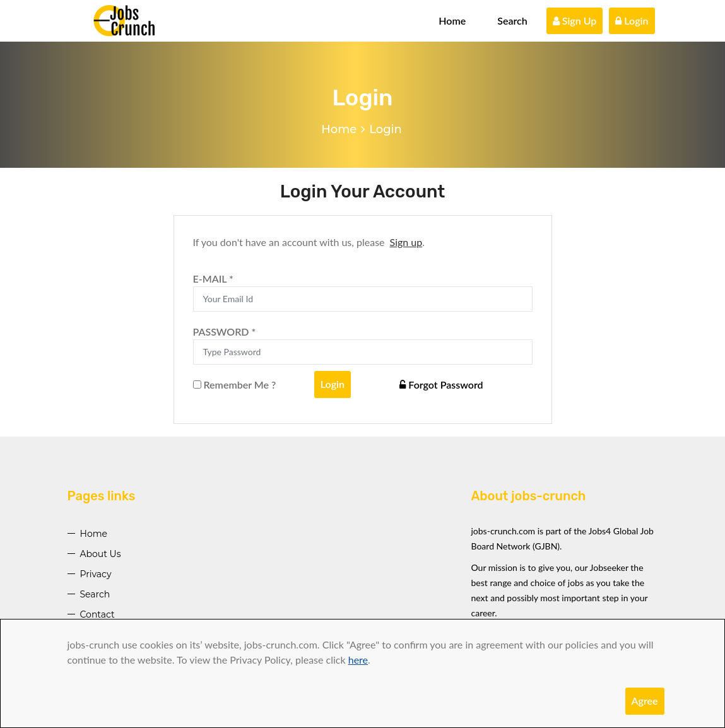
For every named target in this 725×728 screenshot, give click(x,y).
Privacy (96, 574)
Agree (645, 701)
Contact (97, 614)
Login (632, 21)
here (358, 660)
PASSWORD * (225, 332)
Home (452, 21)
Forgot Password (441, 385)
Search (512, 21)
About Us (101, 554)
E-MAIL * (213, 279)
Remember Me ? (235, 385)
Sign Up (575, 21)
